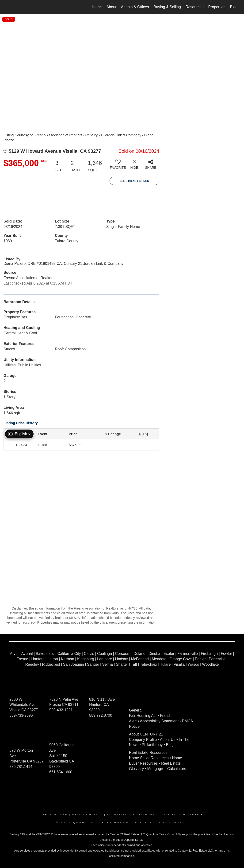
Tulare (166, 664)
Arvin (14, 654)
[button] (19, 434)
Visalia (179, 664)
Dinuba (154, 654)
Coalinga (105, 654)
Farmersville (188, 654)
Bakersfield (45, 654)
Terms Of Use (54, 815)
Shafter (122, 664)
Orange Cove (181, 659)
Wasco (193, 664)
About (111, 7)
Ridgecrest (51, 664)
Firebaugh (209, 654)
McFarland (140, 659)
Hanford (38, 659)
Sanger (93, 664)
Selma (107, 664)
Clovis (89, 654)
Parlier (200, 659)
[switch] (118, 166)
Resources (194, 7)
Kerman (68, 659)
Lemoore (105, 659)
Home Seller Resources (149, 758)
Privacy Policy (88, 815)
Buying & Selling (167, 7)
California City (69, 654)
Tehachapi (149, 664)
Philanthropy (152, 745)
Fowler (226, 654)
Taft (134, 664)
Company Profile (143, 740)
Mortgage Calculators (166, 769)
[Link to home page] (11, 7)
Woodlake (211, 664)
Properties (217, 7)
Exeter (169, 654)
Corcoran (123, 654)
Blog (234, 7)
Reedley (32, 664)
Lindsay (121, 659)
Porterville (217, 659)
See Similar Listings (134, 181)
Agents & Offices (135, 7)
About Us (168, 740)
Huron (53, 659)
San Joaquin (74, 664)
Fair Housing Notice (183, 815)
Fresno (22, 659)
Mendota (159, 659)
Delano (139, 654)
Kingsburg (86, 659)
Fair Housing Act (143, 716)
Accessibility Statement (159, 721)
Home (97, 7)
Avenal (27, 654)
